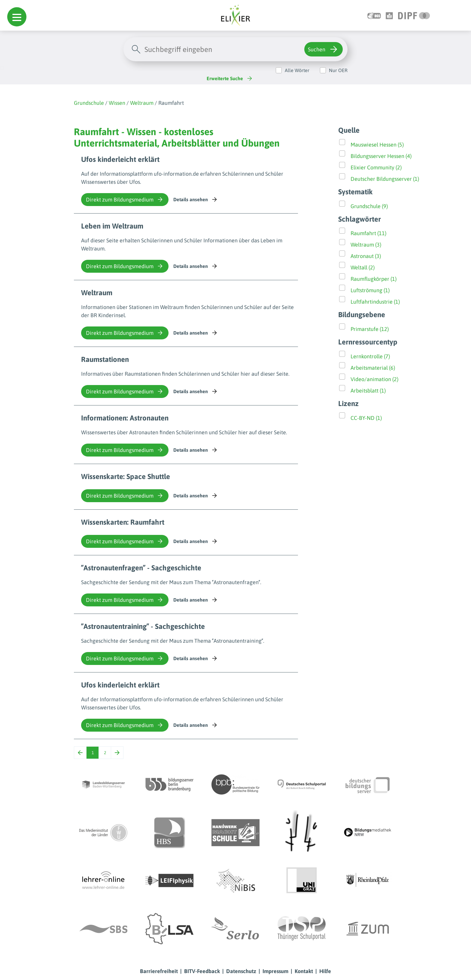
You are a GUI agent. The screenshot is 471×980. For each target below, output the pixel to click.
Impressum (275, 971)
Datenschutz (241, 971)
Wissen (117, 103)
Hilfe (325, 971)
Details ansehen (196, 199)
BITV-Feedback (202, 971)
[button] (17, 17)
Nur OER (338, 70)
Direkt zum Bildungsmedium (125, 199)
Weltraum (142, 103)
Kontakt (304, 971)
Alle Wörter (297, 70)
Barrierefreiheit (159, 971)
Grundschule (89, 103)
